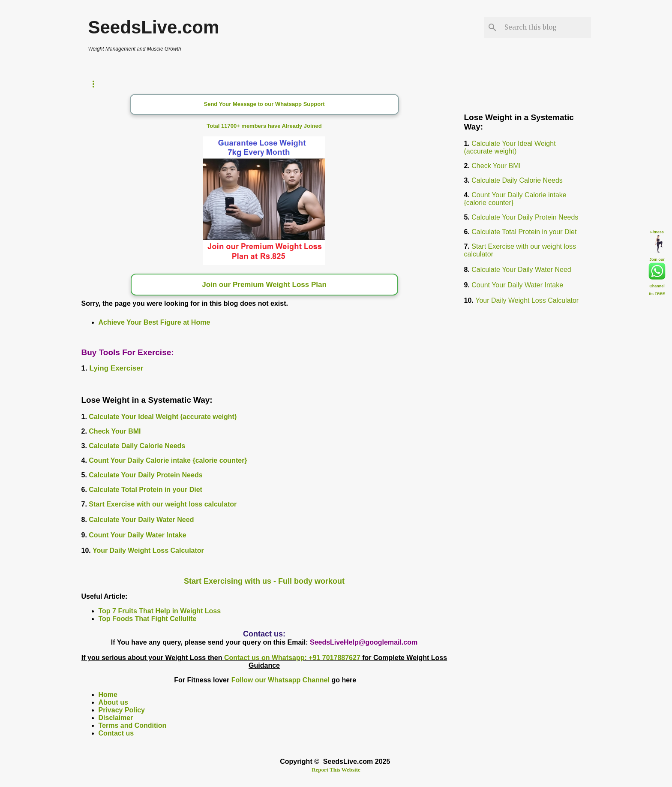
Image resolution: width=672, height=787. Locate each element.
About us (113, 702)
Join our (657, 259)
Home (108, 695)
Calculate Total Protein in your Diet (145, 490)
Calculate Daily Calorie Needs (137, 446)
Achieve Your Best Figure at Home (154, 322)
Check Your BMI (115, 431)
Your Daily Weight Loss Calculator (148, 550)
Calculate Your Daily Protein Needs (145, 475)
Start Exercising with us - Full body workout (264, 581)
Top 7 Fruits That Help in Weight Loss (160, 611)
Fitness (657, 232)
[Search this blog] (546, 27)
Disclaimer (116, 718)
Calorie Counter (205, 84)
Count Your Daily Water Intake (137, 535)
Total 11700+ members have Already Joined (264, 126)
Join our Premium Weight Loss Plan (264, 285)
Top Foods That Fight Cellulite (148, 619)
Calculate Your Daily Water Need (141, 520)
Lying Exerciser (116, 368)
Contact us (116, 733)
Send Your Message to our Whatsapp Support (264, 104)
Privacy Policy (122, 710)
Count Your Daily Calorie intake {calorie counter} (168, 460)
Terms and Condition (133, 725)
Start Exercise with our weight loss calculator (163, 504)
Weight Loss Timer (122, 84)
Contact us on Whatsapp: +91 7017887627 (292, 658)
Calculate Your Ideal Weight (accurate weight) (163, 417)
